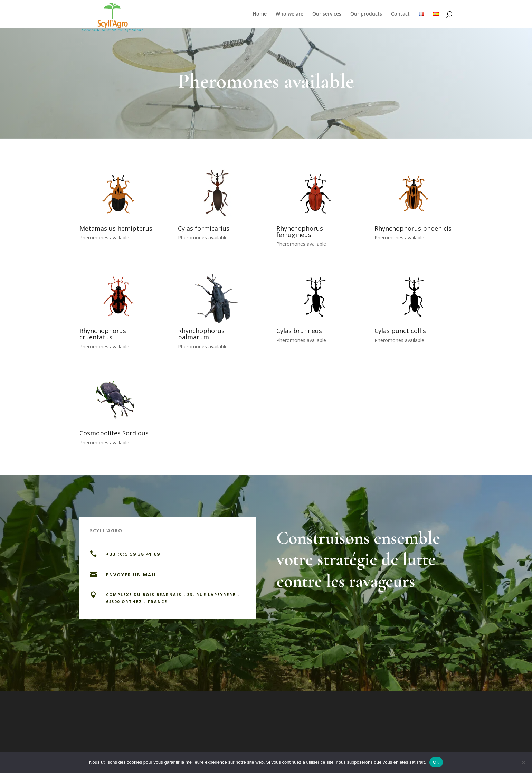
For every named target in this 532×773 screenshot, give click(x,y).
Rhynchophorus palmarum (201, 334)
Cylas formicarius (204, 228)
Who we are (289, 14)
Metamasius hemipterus (116, 228)
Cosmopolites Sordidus (114, 433)
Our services (327, 14)
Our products (366, 14)
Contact (400, 14)
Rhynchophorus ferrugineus (300, 232)
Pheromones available (104, 238)
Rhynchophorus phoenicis (413, 228)
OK (436, 762)
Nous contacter (211, 626)
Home (260, 14)
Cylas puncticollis (400, 331)
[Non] (523, 762)
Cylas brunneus (299, 331)
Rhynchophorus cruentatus (103, 334)
